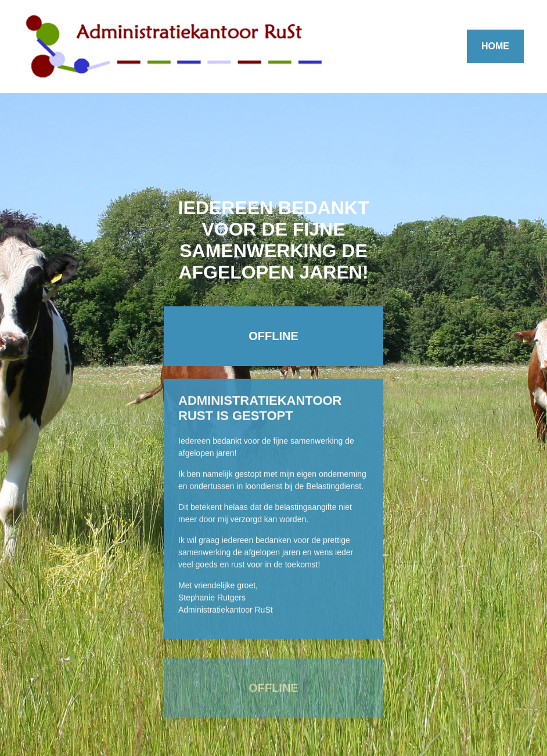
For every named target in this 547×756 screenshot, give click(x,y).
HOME (495, 46)
